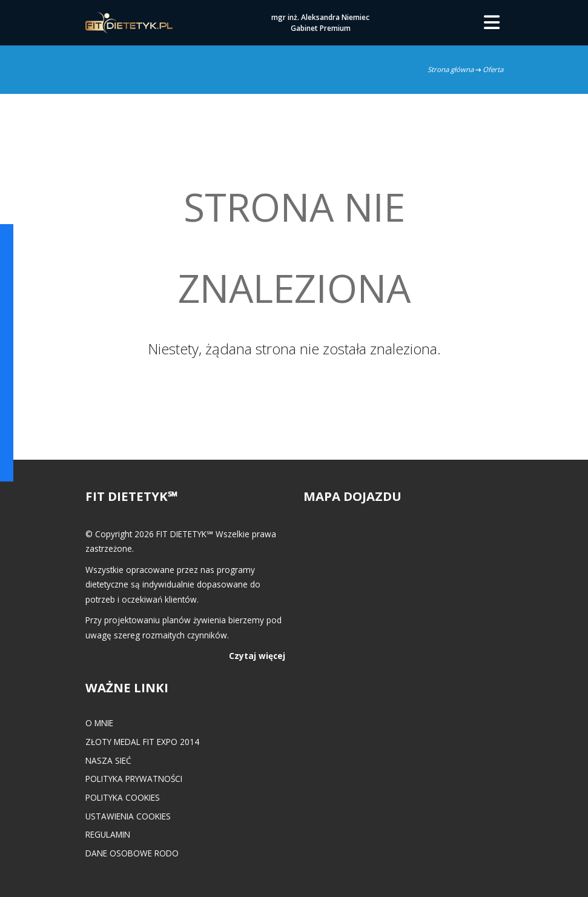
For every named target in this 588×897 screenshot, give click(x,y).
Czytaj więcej (257, 656)
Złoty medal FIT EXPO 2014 (142, 742)
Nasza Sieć (108, 760)
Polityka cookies (123, 797)
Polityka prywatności (134, 779)
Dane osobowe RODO (132, 853)
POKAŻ (17, 270)
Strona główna (451, 69)
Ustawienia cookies (128, 816)
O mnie (99, 723)
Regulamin (108, 834)
